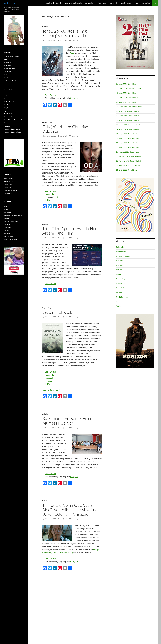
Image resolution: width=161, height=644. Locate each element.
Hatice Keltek (8, 181)
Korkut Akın (8, 184)
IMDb (47, 200)
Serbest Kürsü (8, 194)
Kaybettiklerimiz (9, 102)
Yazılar (119, 306)
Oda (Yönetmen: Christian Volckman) (65, 129)
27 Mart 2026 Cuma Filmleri (127, 102)
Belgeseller (120, 247)
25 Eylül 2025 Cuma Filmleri (127, 170)
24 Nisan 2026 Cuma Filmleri (127, 129)
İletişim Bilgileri (146, 3)
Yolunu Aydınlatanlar (11, 240)
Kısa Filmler (121, 288)
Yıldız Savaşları (9, 237)
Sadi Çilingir (63, 40)
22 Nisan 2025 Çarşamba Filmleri (129, 125)
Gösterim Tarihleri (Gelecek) (73, 3)
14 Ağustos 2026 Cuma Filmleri (128, 165)
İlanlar (6, 99)
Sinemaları (7, 227)
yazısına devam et (51, 390)
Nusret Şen (7, 188)
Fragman (49, 381)
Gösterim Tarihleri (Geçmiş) (53, 3)
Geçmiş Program (126, 3)
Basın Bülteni (51, 95)
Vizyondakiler (89, 3)
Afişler (6, 60)
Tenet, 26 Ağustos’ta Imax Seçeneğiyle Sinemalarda (65, 33)
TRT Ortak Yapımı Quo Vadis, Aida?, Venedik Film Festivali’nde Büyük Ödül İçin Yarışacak (71, 510)
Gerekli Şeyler (122, 279)
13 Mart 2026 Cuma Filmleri (127, 93)
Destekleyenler (9, 75)
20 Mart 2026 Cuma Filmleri (127, 98)
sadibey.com (10, 3)
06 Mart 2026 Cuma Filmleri (127, 84)
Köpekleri (7, 218)
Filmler (136, 3)
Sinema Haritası (9, 117)
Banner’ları (7, 209)
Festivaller (120, 265)
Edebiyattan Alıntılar (10, 81)
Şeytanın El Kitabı (58, 312)
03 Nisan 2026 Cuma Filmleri (127, 111)
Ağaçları (6, 206)
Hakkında (7, 96)
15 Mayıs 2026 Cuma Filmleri (128, 143)
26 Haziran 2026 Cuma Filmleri (128, 152)
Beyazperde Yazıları (10, 69)
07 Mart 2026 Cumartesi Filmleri (129, 89)
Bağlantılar (7, 63)
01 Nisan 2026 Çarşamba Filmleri (129, 107)
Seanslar (119, 301)
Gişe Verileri (121, 283)
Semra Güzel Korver (10, 191)
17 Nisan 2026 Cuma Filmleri (127, 120)
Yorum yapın (75, 40)
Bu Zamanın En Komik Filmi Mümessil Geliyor (67, 421)
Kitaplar (119, 292)
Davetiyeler (8, 72)
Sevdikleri (7, 224)
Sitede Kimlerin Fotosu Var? (13, 120)
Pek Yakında (114, 3)
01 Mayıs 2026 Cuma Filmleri (128, 134)
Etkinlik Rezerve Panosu (12, 57)
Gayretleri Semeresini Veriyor (13, 215)
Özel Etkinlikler (122, 297)
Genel (118, 274)
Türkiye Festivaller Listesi (12, 129)
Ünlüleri (6, 230)
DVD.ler (119, 261)
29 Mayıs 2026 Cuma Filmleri (128, 147)
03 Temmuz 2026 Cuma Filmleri (128, 156)
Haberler (45, 27)
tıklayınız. (74, 98)
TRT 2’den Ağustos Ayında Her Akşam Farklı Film (69, 231)
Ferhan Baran (8, 178)
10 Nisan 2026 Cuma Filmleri (127, 116)
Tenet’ (72, 53)
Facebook (49, 378)
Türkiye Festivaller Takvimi (12, 132)
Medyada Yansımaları (11, 221)
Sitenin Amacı (8, 123)
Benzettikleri (121, 252)
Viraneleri (7, 233)
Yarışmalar (7, 126)
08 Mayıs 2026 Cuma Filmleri (128, 138)
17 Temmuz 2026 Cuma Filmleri (128, 161)
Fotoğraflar (50, 194)
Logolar (6, 111)
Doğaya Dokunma (123, 256)
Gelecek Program (102, 3)
